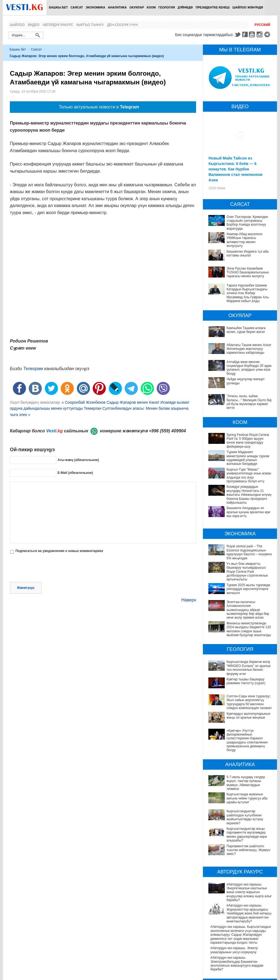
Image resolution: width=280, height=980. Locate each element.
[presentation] (51, 568)
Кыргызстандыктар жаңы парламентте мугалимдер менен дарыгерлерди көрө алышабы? (240, 806)
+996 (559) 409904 (167, 431)
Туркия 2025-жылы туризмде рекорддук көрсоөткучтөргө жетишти (248, 589)
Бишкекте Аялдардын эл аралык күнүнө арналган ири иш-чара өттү (248, 512)
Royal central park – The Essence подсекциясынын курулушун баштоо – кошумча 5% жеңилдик (249, 552)
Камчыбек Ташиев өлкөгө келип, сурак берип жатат (246, 330)
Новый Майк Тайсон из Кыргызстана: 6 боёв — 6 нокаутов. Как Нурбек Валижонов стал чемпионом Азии (235, 169)
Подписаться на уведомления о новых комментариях (59, 551)
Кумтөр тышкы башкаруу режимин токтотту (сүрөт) (246, 681)
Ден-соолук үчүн (122, 25)
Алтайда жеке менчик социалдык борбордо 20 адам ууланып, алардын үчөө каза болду (249, 368)
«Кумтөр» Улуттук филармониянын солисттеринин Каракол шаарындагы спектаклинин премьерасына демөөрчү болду (240, 737)
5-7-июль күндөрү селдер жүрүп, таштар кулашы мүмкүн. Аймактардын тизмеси (241, 771)
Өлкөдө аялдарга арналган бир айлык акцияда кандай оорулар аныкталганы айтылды (239, 973)
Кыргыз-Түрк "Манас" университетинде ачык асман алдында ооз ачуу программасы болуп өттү (249, 475)
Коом (151, 7)
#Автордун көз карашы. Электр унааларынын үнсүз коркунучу (234, 900)
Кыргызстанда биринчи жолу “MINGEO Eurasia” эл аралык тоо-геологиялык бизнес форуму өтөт (248, 668)
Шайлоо (17, 25)
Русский (262, 25)
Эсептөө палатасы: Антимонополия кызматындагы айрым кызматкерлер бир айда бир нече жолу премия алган (248, 610)
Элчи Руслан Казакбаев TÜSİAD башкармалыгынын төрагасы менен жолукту (248, 272)
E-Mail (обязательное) (75, 473)
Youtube (253, 34)
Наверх (189, 600)
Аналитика (117, 7)
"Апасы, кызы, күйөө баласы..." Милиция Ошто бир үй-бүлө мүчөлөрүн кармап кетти (249, 402)
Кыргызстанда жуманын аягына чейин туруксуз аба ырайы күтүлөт (239, 781)
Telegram (268, 34)
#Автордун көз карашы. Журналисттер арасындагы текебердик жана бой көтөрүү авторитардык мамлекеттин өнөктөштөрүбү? (240, 865)
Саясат (77, 7)
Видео (34, 25)
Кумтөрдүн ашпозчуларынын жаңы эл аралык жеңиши (248, 716)
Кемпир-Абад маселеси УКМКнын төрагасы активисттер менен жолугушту (244, 240)
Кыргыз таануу (90, 25)
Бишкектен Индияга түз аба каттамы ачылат (247, 253)
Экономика (95, 7)
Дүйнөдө (185, 7)
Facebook (245, 34)
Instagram (260, 34)
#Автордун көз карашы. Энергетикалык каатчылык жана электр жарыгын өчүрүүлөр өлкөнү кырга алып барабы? (240, 850)
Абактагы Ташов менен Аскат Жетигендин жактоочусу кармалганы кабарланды (249, 349)
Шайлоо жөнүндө (248, 7)
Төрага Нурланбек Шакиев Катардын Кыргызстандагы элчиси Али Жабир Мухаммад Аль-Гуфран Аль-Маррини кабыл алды (248, 293)
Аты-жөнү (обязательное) (78, 460)
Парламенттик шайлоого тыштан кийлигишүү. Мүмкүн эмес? (235, 817)
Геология (167, 7)
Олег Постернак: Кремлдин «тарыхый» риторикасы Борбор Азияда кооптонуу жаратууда (247, 223)
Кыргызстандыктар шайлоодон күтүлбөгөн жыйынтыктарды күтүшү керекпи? (237, 792)
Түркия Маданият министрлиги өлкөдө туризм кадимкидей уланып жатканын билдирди (248, 458)
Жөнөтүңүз (26, 588)
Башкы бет (58, 7)
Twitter (237, 34)
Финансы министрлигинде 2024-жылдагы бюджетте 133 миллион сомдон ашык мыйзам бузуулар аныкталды (249, 629)
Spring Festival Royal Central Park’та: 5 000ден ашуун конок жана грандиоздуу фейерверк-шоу (248, 441)
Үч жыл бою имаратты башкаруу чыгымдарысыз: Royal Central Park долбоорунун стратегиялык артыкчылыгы (247, 572)
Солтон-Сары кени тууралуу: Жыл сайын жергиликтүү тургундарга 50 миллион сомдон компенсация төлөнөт (249, 702)
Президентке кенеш (213, 7)
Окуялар (137, 7)
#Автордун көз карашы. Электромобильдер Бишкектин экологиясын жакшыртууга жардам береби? (237, 913)
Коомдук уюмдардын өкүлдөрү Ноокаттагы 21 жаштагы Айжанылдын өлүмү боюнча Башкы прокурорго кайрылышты (249, 495)
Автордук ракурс (58, 25)
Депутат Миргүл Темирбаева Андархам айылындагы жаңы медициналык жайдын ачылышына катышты (240, 950)
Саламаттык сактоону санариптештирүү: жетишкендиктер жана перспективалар (241, 961)
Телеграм (33, 369)
